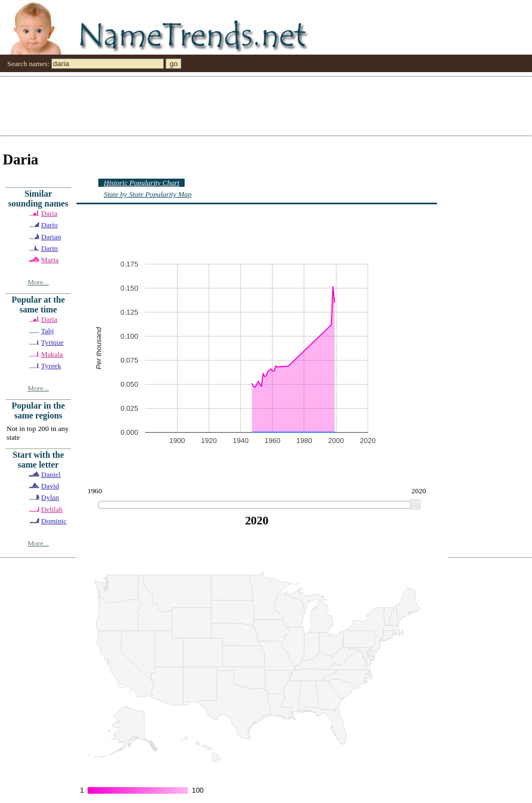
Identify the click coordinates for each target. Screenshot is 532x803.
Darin (49, 248)
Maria (50, 260)
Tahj (48, 331)
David (50, 486)
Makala (52, 354)
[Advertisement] (210, 105)
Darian (51, 237)
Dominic (54, 521)
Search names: (28, 64)
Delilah (52, 509)
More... (39, 282)
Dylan (50, 497)
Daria (49, 213)
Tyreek (51, 366)
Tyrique (52, 342)
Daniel (51, 474)
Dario (49, 225)
